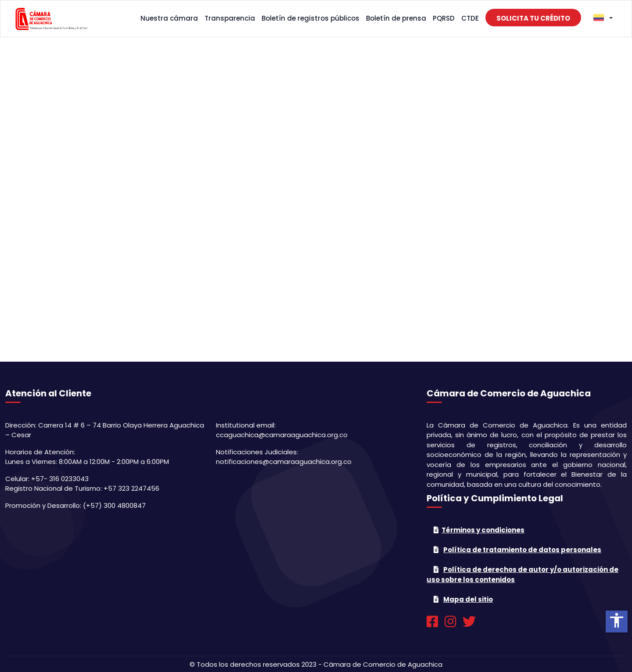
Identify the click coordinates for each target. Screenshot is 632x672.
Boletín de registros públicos (311, 18)
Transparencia (230, 18)
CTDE (470, 18)
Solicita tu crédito (533, 18)
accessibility (617, 620)
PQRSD (444, 18)
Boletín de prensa (396, 18)
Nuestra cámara (169, 18)
